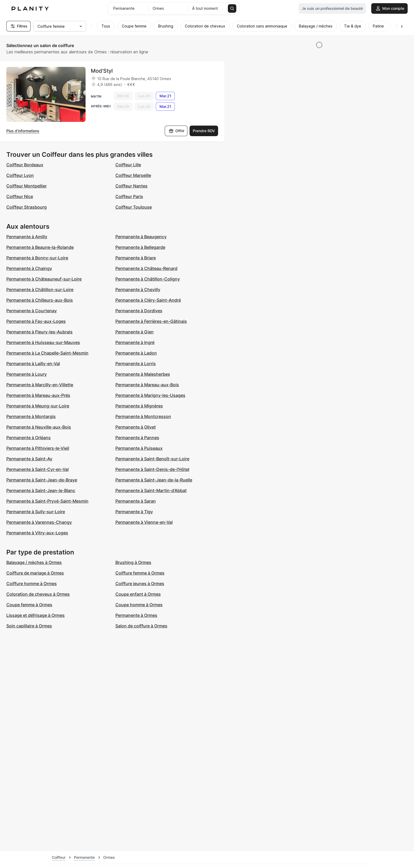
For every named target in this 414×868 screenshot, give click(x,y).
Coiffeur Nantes (131, 186)
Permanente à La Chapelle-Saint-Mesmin (47, 353)
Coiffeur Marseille (133, 175)
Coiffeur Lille (128, 165)
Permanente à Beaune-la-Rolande (40, 247)
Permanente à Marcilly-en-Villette (40, 385)
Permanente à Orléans (29, 438)
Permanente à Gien (135, 332)
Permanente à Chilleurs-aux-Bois (40, 300)
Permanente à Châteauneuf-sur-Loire (44, 279)
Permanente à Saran (136, 501)
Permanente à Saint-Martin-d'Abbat (151, 490)
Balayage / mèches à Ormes (34, 562)
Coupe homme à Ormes (139, 605)
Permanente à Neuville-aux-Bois (39, 427)
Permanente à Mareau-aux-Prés (38, 395)
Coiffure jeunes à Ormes (140, 584)
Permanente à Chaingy (29, 268)
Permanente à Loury (27, 374)
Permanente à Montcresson (143, 416)
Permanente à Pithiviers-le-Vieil (38, 448)
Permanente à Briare (136, 258)
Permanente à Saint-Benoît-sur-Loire (152, 459)
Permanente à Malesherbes (143, 374)
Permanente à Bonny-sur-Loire (37, 258)
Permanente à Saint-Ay (29, 459)
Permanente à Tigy (134, 512)
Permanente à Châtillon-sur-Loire (40, 290)
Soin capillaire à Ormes (29, 626)
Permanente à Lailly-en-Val (33, 364)
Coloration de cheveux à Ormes (38, 594)
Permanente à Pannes (137, 438)
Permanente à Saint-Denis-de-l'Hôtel (152, 469)
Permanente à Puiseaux (139, 448)
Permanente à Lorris (136, 364)
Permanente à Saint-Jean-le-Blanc (41, 490)
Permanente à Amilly (27, 237)
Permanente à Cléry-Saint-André (148, 300)
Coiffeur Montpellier (27, 186)
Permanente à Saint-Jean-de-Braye (42, 480)
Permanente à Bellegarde (140, 247)
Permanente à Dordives (139, 311)
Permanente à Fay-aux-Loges (36, 321)
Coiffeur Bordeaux (25, 165)
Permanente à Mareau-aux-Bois (147, 385)
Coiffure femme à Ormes (140, 573)
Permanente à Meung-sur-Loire (38, 406)
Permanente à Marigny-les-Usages (150, 395)
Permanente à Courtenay (32, 311)
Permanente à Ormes (136, 615)
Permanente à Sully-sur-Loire (36, 512)
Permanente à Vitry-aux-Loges (37, 533)
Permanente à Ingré (135, 342)
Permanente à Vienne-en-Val (144, 522)
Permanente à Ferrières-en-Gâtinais (151, 321)
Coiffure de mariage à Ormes (35, 573)
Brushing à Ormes (133, 562)
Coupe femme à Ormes (29, 605)
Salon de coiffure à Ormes (141, 626)
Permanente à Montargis (31, 416)
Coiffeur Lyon (20, 175)
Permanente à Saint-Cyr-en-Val (37, 469)
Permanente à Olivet (136, 427)
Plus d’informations (23, 131)
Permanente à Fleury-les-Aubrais (39, 332)
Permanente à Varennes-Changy (39, 522)
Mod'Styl (102, 71)
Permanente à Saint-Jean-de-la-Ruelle (154, 480)
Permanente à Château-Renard (146, 268)
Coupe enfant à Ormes (138, 594)
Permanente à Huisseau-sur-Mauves (43, 342)
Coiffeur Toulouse (134, 207)
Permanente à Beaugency (141, 237)
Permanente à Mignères (139, 406)
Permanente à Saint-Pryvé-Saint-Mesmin (47, 501)
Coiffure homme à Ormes (32, 584)
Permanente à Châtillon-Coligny (148, 279)
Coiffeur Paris (129, 196)
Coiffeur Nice (20, 196)
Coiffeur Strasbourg (27, 207)
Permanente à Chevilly (138, 290)
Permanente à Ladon (136, 353)
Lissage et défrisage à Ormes (36, 615)
